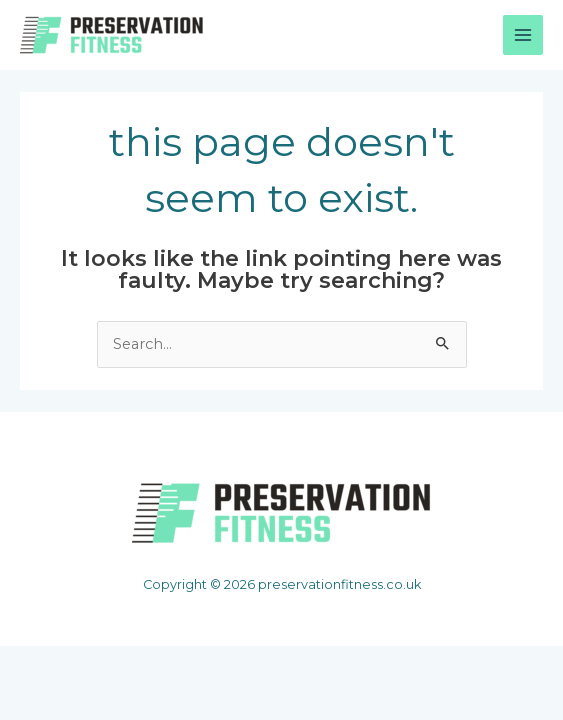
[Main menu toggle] (523, 35)
